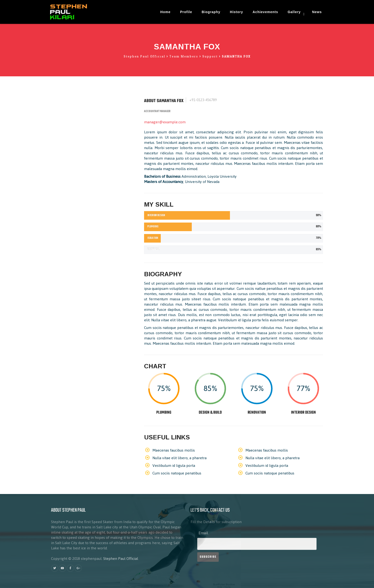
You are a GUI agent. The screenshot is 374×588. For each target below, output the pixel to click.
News (317, 12)
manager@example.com (165, 122)
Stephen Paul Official (121, 559)
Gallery (294, 12)
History (236, 12)
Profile (186, 12)
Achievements (265, 12)
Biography (211, 12)
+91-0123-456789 (203, 100)
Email (203, 533)
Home (165, 12)
